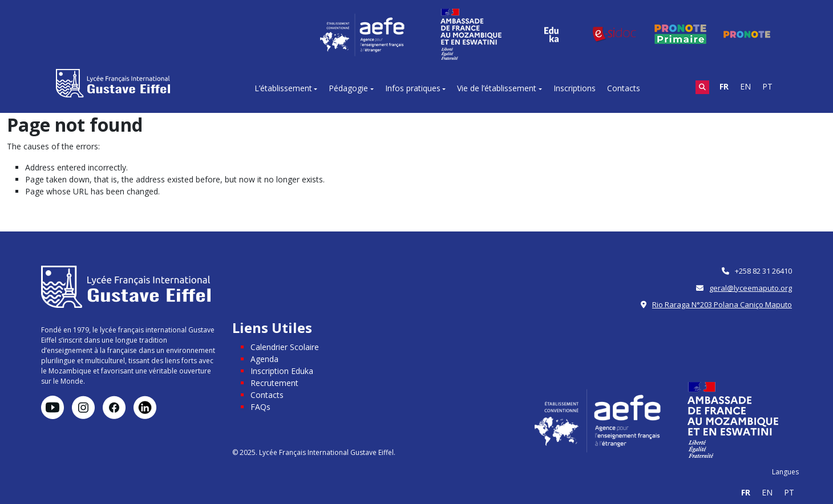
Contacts (624, 88)
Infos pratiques (413, 88)
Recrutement (274, 383)
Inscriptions (575, 88)
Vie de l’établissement (497, 88)
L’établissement (283, 88)
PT (767, 86)
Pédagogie (348, 88)
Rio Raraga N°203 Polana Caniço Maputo (722, 304)
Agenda (264, 359)
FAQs (260, 407)
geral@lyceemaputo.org (751, 288)
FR (724, 86)
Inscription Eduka (282, 371)
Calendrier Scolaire (285, 347)
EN (745, 86)
